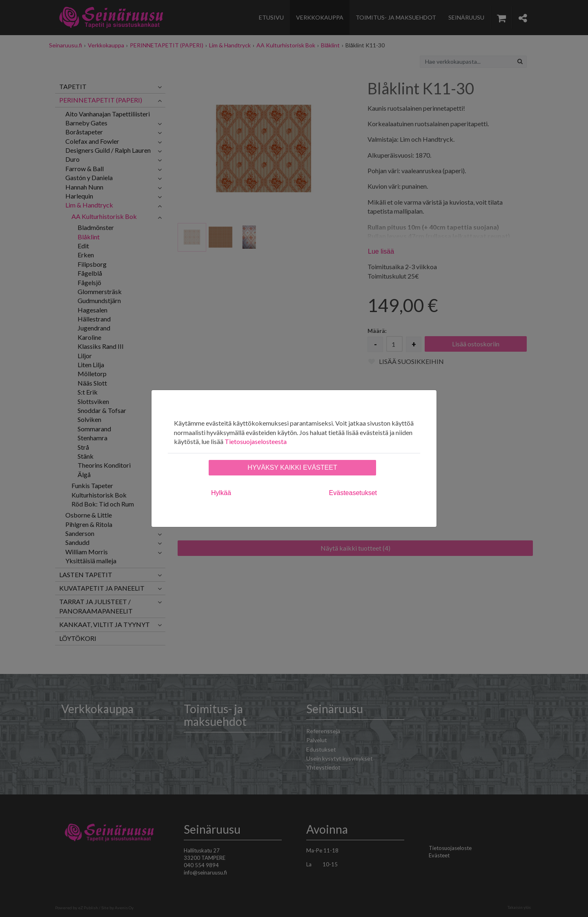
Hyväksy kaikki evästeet (292, 467)
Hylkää (221, 493)
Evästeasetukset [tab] (353, 493)
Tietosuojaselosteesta (256, 441)
